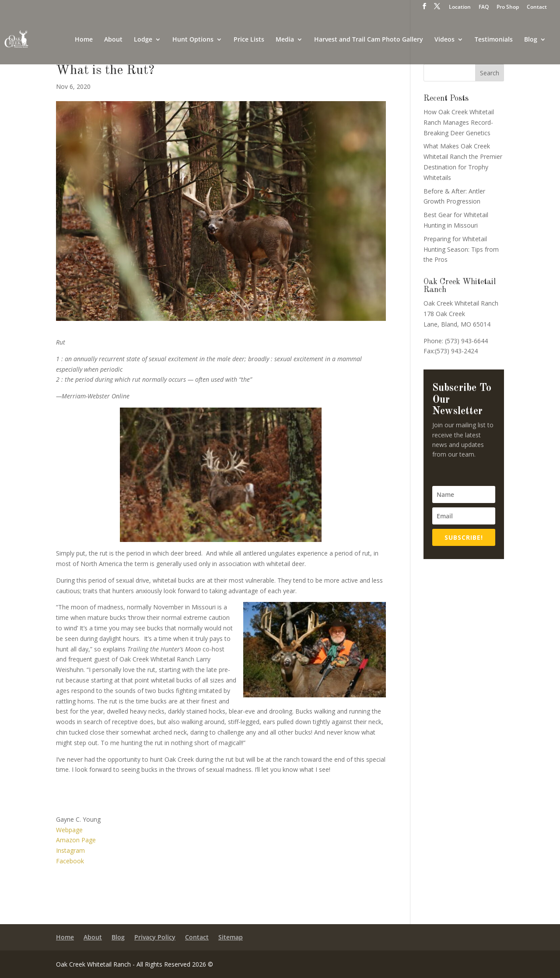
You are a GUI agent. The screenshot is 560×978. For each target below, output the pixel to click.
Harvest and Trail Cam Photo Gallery (369, 40)
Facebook (70, 861)
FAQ (484, 7)
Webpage (69, 830)
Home (84, 40)
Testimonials (494, 40)
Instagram (70, 850)
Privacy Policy (155, 938)
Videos (444, 40)
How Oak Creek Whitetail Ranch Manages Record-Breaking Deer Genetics (459, 122)
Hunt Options (193, 40)
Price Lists (249, 40)
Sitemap (231, 938)
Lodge (143, 40)
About (113, 40)
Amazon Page (76, 840)
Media (285, 40)
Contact (537, 7)
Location (460, 7)
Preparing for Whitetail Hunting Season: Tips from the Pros (461, 249)
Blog (531, 40)
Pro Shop (508, 7)
